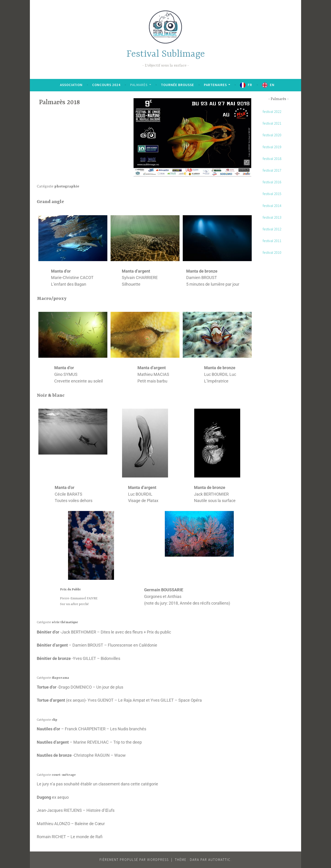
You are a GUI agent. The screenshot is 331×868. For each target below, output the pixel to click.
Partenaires (215, 85)
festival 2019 (272, 147)
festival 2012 (272, 229)
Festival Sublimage (166, 54)
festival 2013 (272, 217)
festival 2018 (272, 159)
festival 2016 (272, 182)
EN (272, 85)
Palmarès (139, 85)
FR (250, 85)
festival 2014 (272, 206)
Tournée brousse (177, 85)
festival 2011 (272, 241)
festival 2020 (272, 135)
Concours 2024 (106, 85)
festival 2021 (272, 123)
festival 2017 (272, 170)
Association (71, 85)
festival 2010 (272, 252)
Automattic (219, 860)
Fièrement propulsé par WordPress (134, 860)
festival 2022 (272, 112)
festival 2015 (272, 194)
